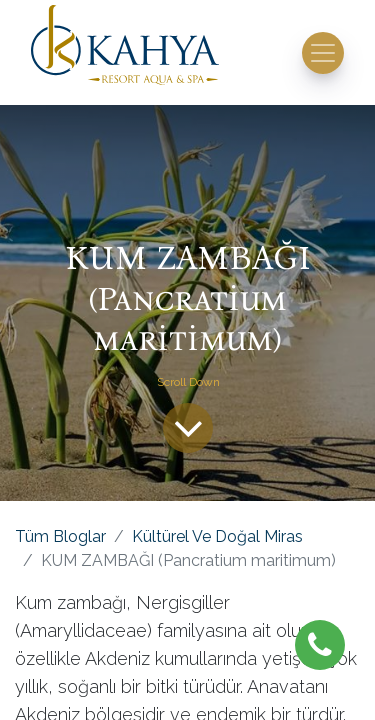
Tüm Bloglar (60, 536)
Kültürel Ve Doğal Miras (217, 536)
